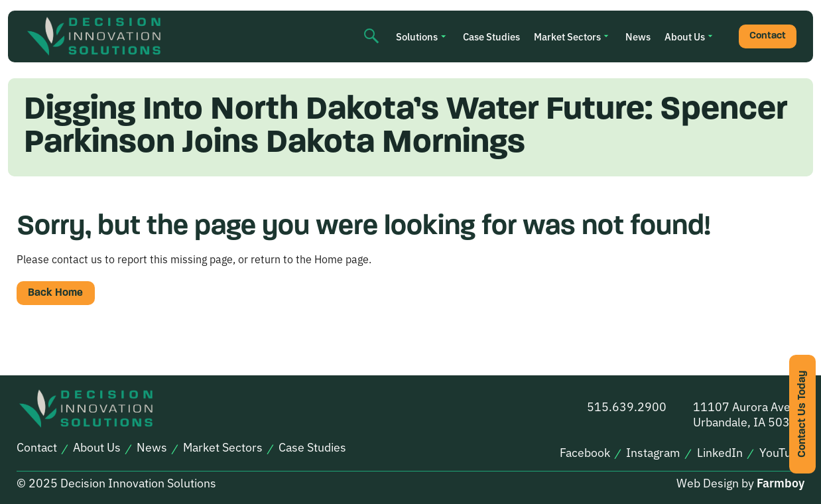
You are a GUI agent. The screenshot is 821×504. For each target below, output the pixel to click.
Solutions (417, 36)
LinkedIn (720, 452)
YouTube (782, 452)
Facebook (585, 452)
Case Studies (491, 36)
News (638, 36)
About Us (685, 36)
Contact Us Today (802, 414)
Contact (768, 36)
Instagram (653, 452)
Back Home (55, 293)
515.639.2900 (627, 406)
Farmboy (781, 482)
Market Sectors (567, 36)
